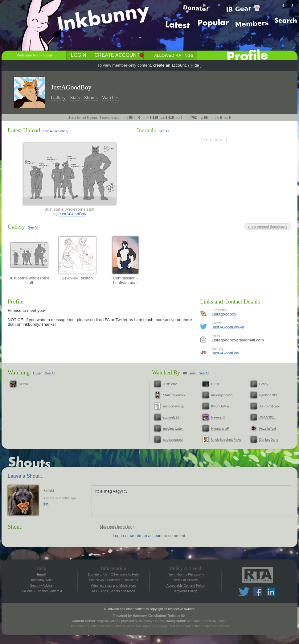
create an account (170, 65)
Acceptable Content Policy (186, 585)
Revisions (131, 580)
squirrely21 (171, 417)
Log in (118, 536)
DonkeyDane (269, 440)
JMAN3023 (267, 417)
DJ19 (215, 384)
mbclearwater (173, 428)
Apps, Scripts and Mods (118, 591)
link (46, 503)
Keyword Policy (186, 591)
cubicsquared (173, 440)
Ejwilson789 (268, 395)
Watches (110, 98)
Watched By (166, 372)
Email (41, 574)
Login (79, 55)
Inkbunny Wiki (41, 580)
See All (164, 131)
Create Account (117, 55)
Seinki (23, 384)
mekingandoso (222, 395)
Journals (146, 130)
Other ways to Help (125, 574)
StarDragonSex (174, 395)
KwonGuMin (220, 406)
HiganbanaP (220, 428)
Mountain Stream (200, 621)
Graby (264, 384)
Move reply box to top (116, 526)
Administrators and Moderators (113, 585)
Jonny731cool (269, 406)
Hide (195, 65)
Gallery (58, 98)
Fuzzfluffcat (268, 428)
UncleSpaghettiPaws (226, 440)
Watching (19, 372)
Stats (75, 98)
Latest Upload (24, 130)
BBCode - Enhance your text (41, 591)
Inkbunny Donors (152, 621)
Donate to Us (98, 574)
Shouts (91, 98)
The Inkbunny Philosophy (186, 574)
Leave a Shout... (26, 476)
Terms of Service (185, 580)
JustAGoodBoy (72, 214)
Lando (222, 621)
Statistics (114, 580)
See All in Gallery (56, 131)
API (94, 591)
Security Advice (41, 585)
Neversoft (218, 417)
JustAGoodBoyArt (228, 327)
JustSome (170, 384)
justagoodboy (224, 314)
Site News (96, 580)
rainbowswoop (174, 406)
